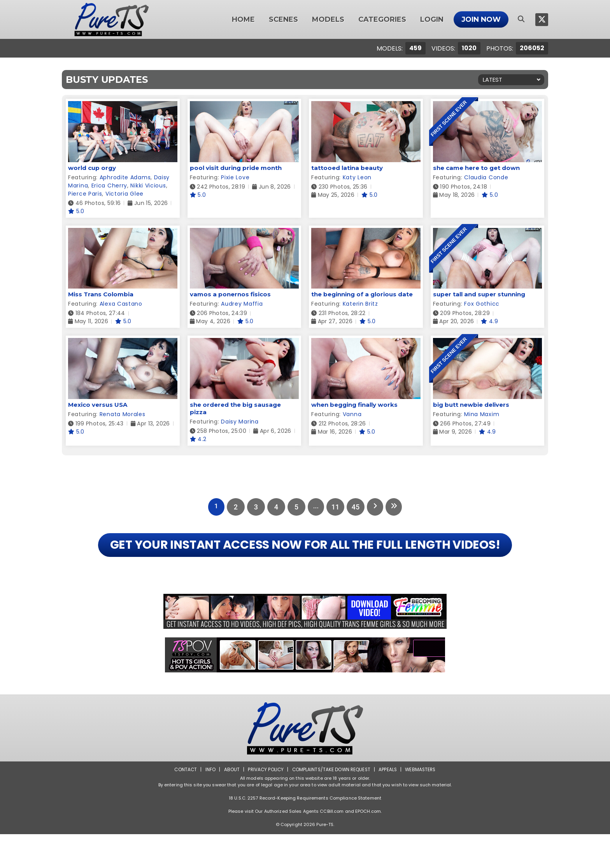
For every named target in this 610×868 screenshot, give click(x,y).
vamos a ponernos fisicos (230, 294)
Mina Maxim (482, 414)
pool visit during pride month (236, 168)
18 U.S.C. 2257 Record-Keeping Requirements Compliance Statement (305, 832)
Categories (382, 19)
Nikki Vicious (148, 185)
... (315, 507)
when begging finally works (354, 405)
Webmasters (422, 803)
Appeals (389, 803)
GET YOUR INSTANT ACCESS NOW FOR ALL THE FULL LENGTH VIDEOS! (305, 562)
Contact (183, 803)
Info (208, 803)
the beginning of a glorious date (362, 294)
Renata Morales (123, 414)
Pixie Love (235, 177)
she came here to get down (476, 168)
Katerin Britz (360, 304)
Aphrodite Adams (125, 177)
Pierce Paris (85, 194)
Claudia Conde (486, 177)
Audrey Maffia (242, 304)
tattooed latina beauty (347, 168)
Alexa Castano (121, 304)
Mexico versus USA (98, 405)
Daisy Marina (240, 422)
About (230, 803)
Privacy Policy (264, 803)
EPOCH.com (368, 845)
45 (356, 507)
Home (243, 19)
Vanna (352, 414)
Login (432, 19)
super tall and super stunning (479, 294)
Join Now (481, 19)
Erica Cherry (109, 185)
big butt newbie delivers (471, 405)
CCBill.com (332, 845)
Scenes (283, 19)
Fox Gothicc (482, 304)
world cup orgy (92, 168)
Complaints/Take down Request (331, 803)
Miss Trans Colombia (101, 294)
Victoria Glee (124, 194)
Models (328, 19)
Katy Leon (357, 177)
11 (335, 507)
